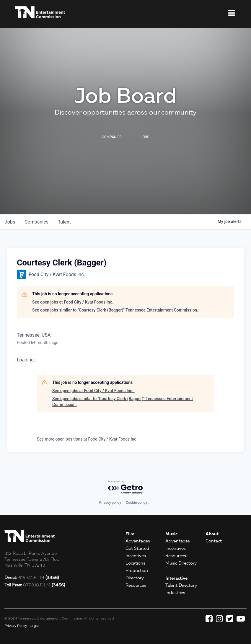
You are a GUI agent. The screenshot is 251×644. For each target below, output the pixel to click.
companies (36, 222)
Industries (175, 593)
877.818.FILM (35, 585)
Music (171, 534)
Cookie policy (136, 503)
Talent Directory (181, 585)
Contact (214, 541)
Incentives (136, 556)
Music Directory (181, 563)
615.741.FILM (32, 578)
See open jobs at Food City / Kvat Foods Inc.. (73, 302)
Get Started (137, 548)
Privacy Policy (16, 626)
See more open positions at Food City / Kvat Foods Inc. (87, 439)
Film (130, 534)
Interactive (176, 578)
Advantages (138, 541)
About (212, 534)
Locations (135, 563)
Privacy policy (110, 503)
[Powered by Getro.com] (125, 487)
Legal (34, 626)
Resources (136, 585)
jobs (10, 222)
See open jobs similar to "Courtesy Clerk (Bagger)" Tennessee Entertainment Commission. (115, 310)
